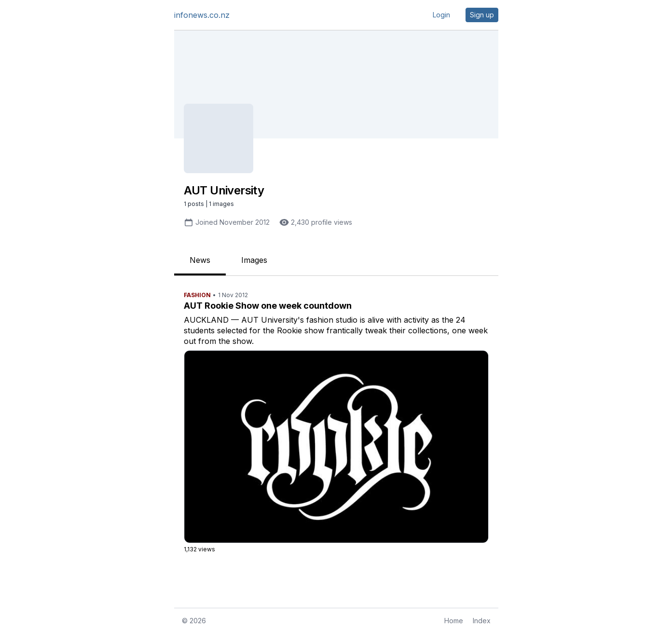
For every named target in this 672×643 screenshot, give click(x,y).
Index (482, 621)
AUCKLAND (206, 320)
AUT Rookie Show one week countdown (268, 306)
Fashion (197, 295)
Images (254, 260)
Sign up (482, 15)
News (200, 260)
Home (454, 621)
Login (441, 15)
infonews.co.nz (202, 15)
